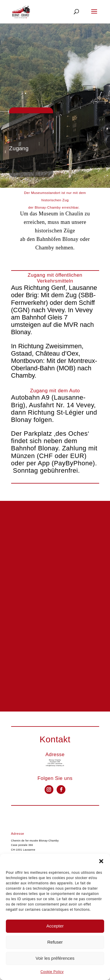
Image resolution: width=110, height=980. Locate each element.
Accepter (55, 926)
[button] (101, 861)
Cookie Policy (52, 972)
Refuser (55, 942)
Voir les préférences (55, 958)
